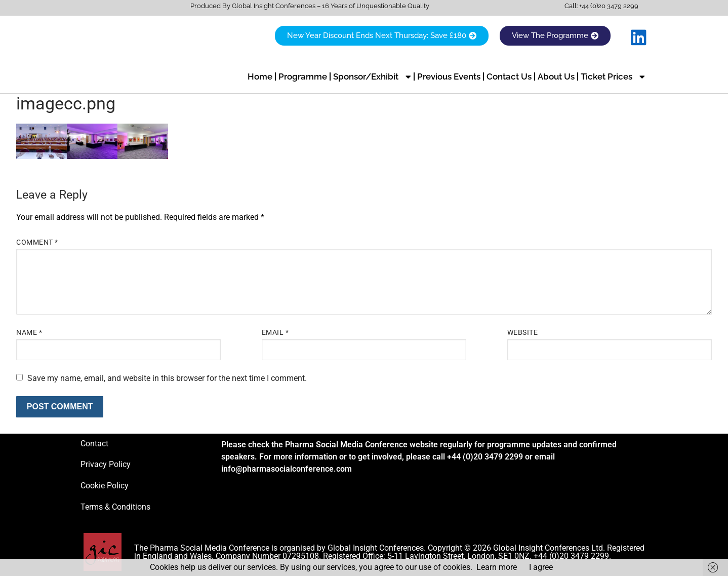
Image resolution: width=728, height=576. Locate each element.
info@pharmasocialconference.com (287, 469)
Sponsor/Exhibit (372, 77)
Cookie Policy (105, 486)
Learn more (497, 567)
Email (275, 332)
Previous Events (449, 76)
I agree (541, 567)
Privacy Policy (106, 464)
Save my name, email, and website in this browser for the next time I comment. (167, 378)
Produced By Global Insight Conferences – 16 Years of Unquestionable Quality (310, 6)
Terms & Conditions (115, 506)
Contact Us (509, 76)
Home (260, 76)
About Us (556, 76)
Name (29, 332)
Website (523, 332)
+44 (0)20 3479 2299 (609, 6)
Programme (303, 76)
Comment (37, 242)
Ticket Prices (613, 77)
